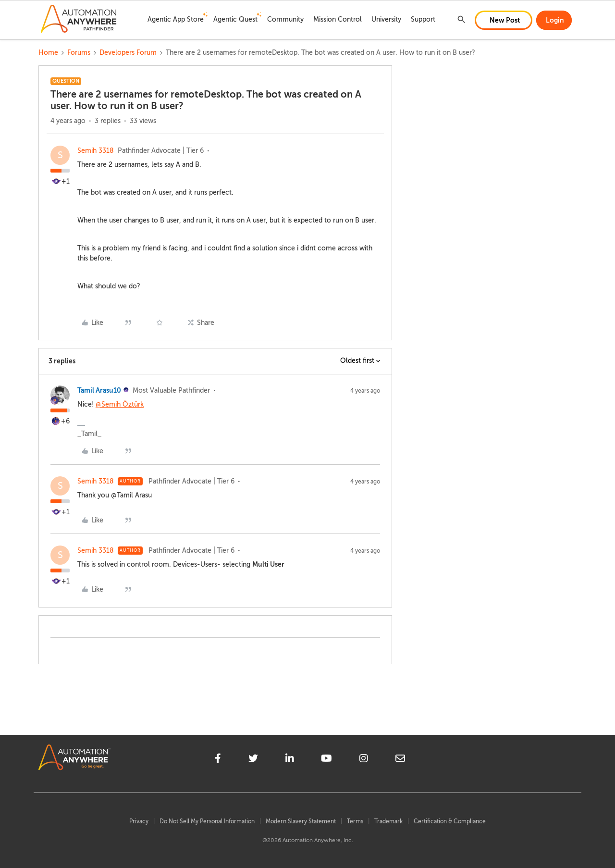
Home (48, 53)
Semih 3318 (96, 151)
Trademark (388, 821)
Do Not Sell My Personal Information (207, 821)
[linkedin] (290, 760)
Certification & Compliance (450, 821)
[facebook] (218, 760)
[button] (504, 20)
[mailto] (400, 760)
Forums (79, 53)
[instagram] (364, 760)
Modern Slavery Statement (301, 821)
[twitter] (253, 760)
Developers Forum (128, 53)
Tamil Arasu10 (99, 390)
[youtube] (326, 760)
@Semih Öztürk (120, 404)
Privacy (139, 821)
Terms (355, 821)
